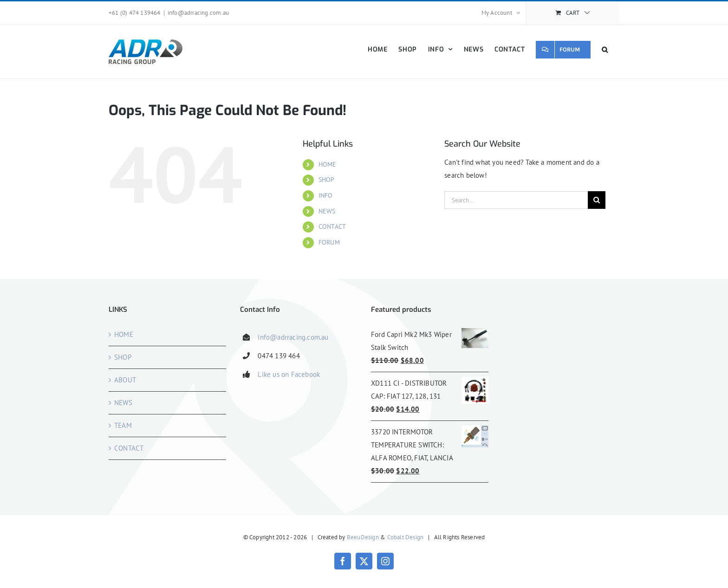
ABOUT (125, 380)
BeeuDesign (363, 537)
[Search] (597, 200)
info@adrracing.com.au (198, 13)
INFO (326, 195)
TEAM (123, 425)
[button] (605, 49)
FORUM (329, 242)
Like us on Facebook (289, 374)
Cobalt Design (406, 537)
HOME (328, 164)
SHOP (327, 180)
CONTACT (332, 226)
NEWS (327, 211)
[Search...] (516, 200)
